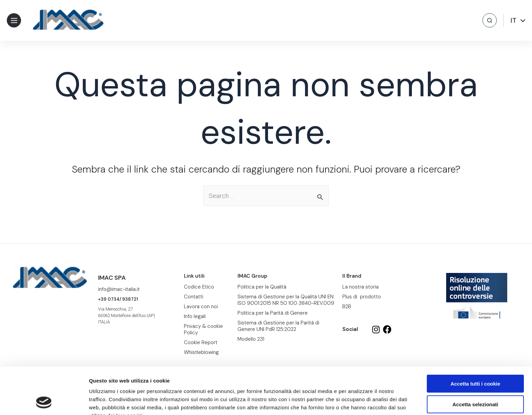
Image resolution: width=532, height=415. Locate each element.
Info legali (195, 316)
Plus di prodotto (362, 297)
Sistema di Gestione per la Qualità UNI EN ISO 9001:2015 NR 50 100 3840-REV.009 (286, 300)
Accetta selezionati (475, 360)
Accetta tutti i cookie (476, 340)
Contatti (194, 297)
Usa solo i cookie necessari (475, 381)
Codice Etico (199, 287)
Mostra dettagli (357, 402)
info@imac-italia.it (119, 289)
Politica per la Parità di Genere (273, 313)
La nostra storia (360, 287)
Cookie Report (154, 380)
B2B (347, 307)
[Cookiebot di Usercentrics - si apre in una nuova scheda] (44, 402)
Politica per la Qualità (262, 287)
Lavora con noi (201, 307)
